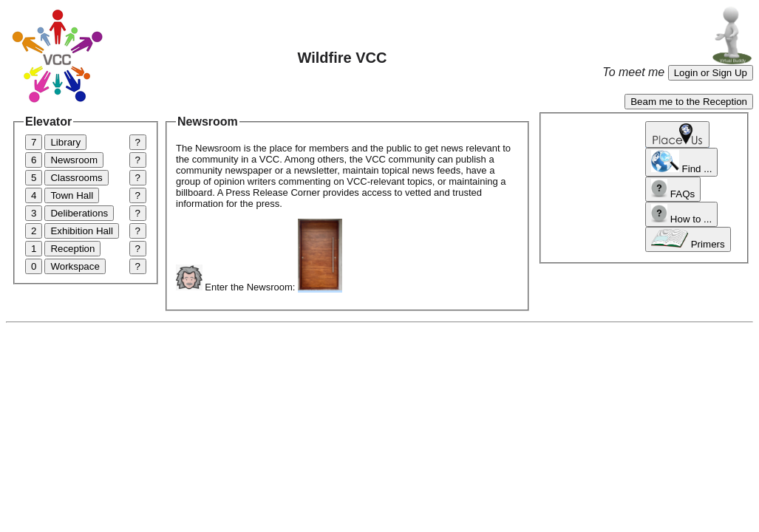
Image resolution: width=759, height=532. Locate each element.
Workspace (75, 266)
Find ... (682, 162)
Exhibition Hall (81, 231)
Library (65, 142)
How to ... (681, 214)
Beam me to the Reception (689, 102)
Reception (72, 249)
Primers (688, 239)
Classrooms (76, 178)
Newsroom (74, 160)
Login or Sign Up (711, 73)
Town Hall (72, 195)
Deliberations (79, 213)
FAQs (673, 189)
